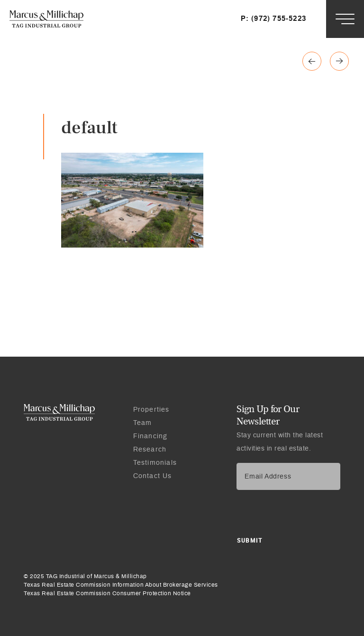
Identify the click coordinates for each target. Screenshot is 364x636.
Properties (151, 410)
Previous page (339, 61)
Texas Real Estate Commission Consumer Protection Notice (107, 593)
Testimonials (155, 463)
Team (143, 423)
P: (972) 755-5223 (273, 19)
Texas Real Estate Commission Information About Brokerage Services (121, 585)
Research (150, 450)
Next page (312, 61)
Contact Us (153, 476)
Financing (150, 436)
